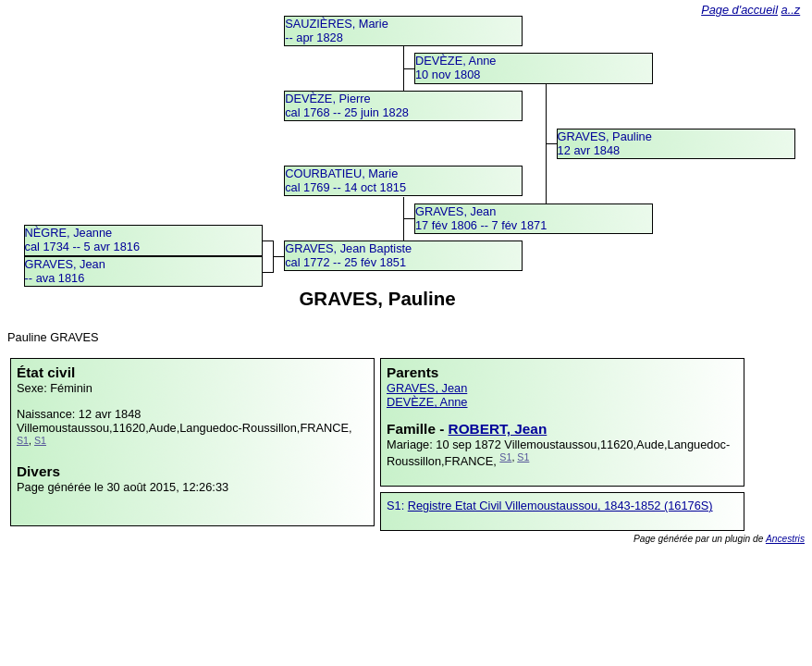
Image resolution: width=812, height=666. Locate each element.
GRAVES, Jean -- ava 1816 (65, 271)
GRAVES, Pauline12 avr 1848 (605, 143)
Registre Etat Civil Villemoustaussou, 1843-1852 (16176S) (560, 506)
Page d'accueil (739, 10)
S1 (23, 440)
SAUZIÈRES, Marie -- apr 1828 (337, 31)
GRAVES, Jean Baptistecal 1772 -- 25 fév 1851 (348, 255)
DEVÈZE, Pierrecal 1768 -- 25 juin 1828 (347, 105)
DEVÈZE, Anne (427, 402)
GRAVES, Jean (427, 388)
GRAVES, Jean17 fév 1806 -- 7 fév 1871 (481, 218)
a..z (791, 10)
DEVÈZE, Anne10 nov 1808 (456, 68)
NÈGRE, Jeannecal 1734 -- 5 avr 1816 (83, 240)
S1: (397, 506)
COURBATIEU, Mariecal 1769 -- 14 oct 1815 (345, 180)
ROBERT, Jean (498, 429)
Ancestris (785, 539)
